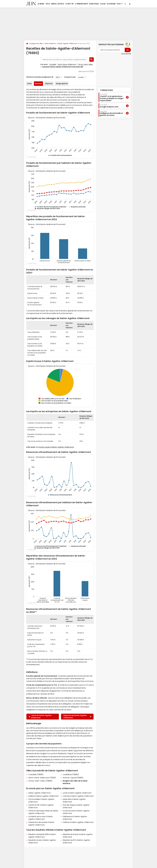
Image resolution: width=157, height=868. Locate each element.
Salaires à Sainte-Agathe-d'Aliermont (44, 796)
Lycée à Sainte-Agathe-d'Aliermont (77, 793)
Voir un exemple (126, 54)
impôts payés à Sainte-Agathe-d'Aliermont (56, 447)
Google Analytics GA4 (109, 106)
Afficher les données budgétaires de (40, 77)
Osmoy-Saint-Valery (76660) (40, 781)
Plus (120, 4)
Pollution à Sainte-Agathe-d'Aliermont (78, 822)
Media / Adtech (58, 4)
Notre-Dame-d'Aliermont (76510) (42, 778)
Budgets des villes (36, 44)
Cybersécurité (81, 4)
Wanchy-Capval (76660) (73, 778)
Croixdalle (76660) (36, 774)
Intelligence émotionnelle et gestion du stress (111, 113)
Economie (111, 4)
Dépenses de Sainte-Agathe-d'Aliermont (77, 717)
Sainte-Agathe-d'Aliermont (68, 44)
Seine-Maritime (50, 44)
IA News (41, 4)
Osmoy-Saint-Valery (85, 64)
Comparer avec (70, 77)
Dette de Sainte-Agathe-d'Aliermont (41, 717)
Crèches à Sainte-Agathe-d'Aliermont (78, 796)
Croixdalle (53, 64)
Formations (107, 90)
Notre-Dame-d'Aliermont (67, 64)
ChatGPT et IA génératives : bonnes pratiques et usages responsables (112, 98)
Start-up (70, 4)
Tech (48, 4)
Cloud (103, 4)
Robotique (94, 4)
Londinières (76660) (71, 774)
